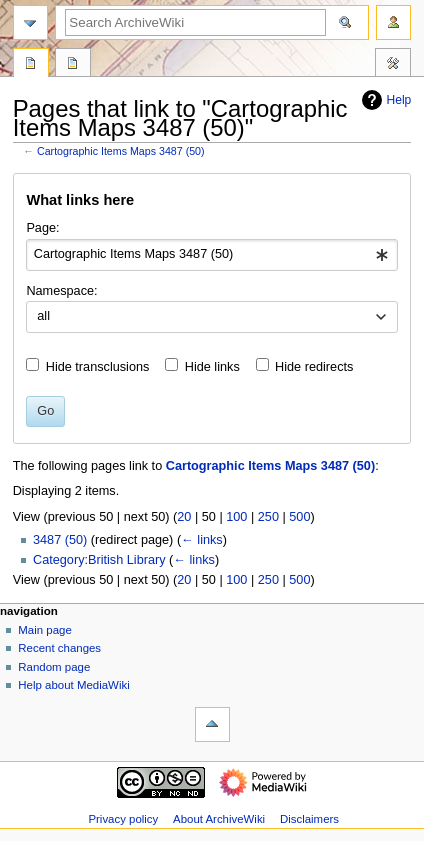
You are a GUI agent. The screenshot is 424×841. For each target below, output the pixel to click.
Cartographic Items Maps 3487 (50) (121, 151)
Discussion (73, 65)
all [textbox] (43, 316)
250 (268, 517)
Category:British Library (99, 560)
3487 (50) (60, 540)
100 (236, 517)
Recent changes (59, 648)
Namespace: (61, 291)
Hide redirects (314, 367)
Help (384, 100)
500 (299, 517)
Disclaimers (309, 819)
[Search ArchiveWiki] (195, 22)
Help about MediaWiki (73, 685)
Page (31, 65)
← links (202, 540)
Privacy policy (123, 819)
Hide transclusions (98, 367)
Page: (42, 228)
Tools (393, 65)
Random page (54, 667)
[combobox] (211, 255)
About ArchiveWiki (219, 819)
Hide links (212, 367)
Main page (45, 630)
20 (184, 517)
